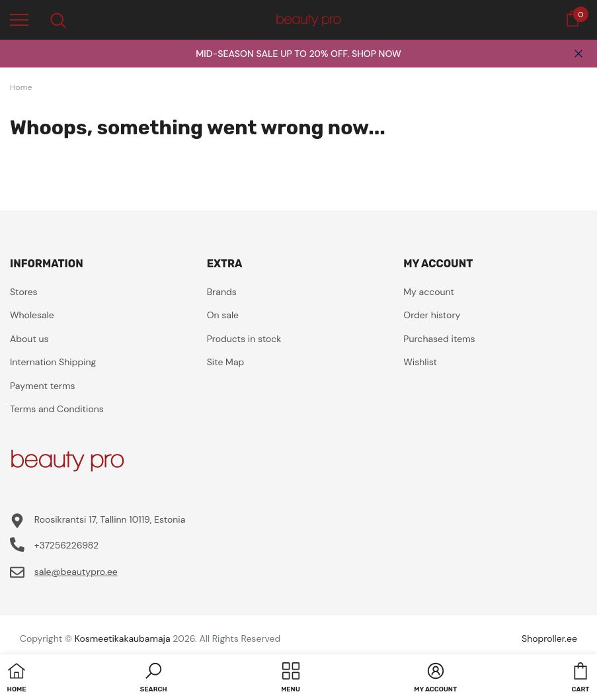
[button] (154, 679)
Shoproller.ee (549, 638)
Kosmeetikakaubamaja (123, 638)
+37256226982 (66, 545)
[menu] (19, 19)
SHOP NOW (377, 54)
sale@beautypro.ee (76, 572)
